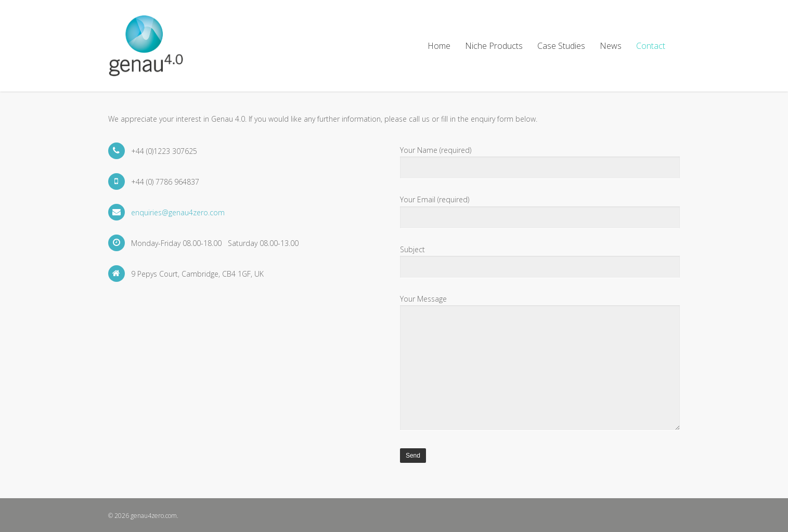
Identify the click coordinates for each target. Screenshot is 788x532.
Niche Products (494, 46)
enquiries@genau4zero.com (178, 212)
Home (439, 46)
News (611, 46)
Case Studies (561, 46)
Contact (651, 46)
